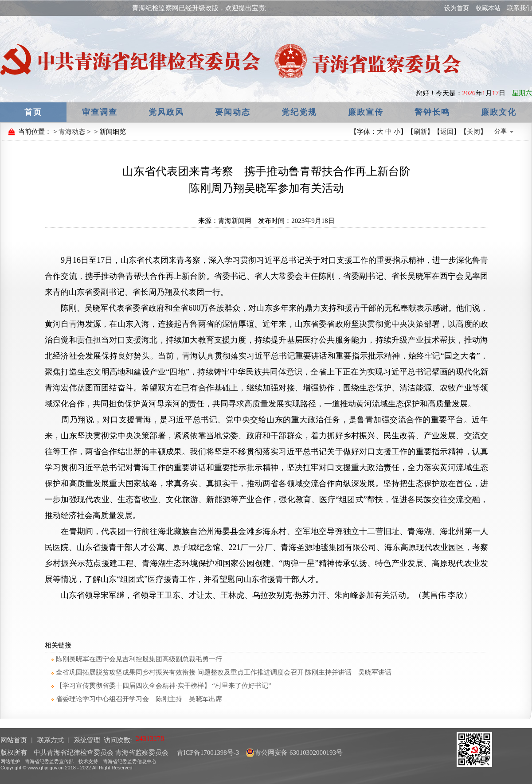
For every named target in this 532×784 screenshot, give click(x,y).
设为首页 (457, 8)
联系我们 (520, 8)
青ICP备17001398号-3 (207, 753)
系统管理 (87, 740)
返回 (447, 132)
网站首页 (14, 740)
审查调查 (100, 112)
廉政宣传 (366, 112)
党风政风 (166, 112)
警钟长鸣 (432, 112)
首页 (33, 112)
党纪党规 (299, 112)
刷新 (420, 132)
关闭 (473, 132)
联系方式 (51, 740)
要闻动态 (233, 112)
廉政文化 (499, 112)
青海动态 (72, 132)
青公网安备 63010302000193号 (294, 753)
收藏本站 (488, 8)
